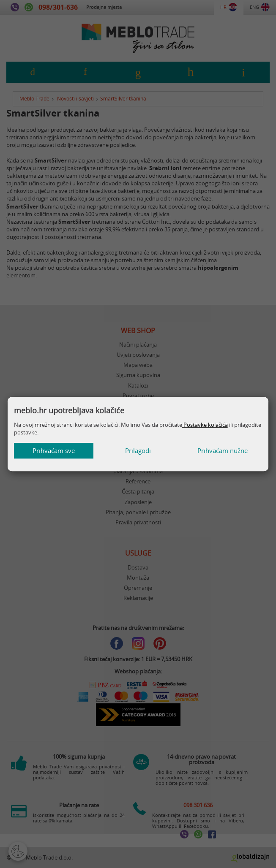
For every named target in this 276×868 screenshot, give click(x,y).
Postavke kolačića (205, 425)
